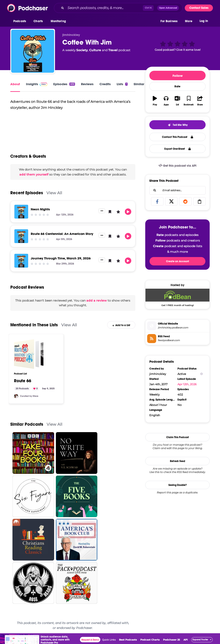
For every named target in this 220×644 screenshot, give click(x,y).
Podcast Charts (150, 640)
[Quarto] (16, 396)
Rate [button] (177, 86)
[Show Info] (202, 374)
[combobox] (118, 8)
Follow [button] (178, 76)
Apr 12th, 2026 (187, 384)
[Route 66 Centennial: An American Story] (21, 236)
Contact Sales (199, 8)
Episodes (64, 84)
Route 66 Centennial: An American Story (62, 234)
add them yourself (34, 174)
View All (54, 193)
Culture (95, 50)
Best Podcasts (128, 640)
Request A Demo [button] (90, 640)
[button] (21, 21)
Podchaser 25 (172, 640)
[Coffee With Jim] (33, 51)
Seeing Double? (178, 485)
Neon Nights (40, 209)
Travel (113, 50)
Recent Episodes (27, 193)
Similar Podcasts (27, 424)
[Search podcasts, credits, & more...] (104, 8)
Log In (204, 21)
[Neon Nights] (21, 212)
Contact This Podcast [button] (178, 137)
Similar (139, 84)
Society (82, 50)
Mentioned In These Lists (34, 325)
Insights (37, 84)
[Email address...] (177, 190)
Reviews (87, 84)
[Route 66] (29, 354)
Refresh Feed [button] (178, 461)
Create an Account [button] (178, 261)
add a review (97, 300)
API (186, 640)
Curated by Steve (29, 396)
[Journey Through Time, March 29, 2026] (21, 261)
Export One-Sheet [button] (178, 149)
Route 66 (23, 381)
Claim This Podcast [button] (178, 437)
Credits (105, 84)
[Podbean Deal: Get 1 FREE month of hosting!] (177, 297)
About (15, 84)
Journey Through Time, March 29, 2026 (61, 258)
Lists (122, 84)
